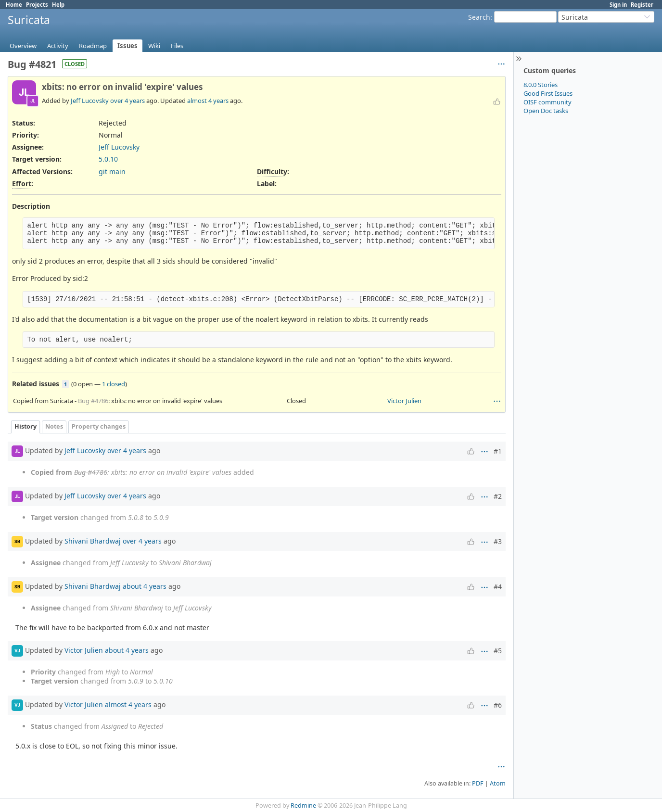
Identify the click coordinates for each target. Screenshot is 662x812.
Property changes (99, 426)
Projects (37, 5)
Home (14, 5)
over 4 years (127, 101)
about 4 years (145, 586)
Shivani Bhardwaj (93, 540)
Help (58, 5)
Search (479, 17)
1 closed (114, 384)
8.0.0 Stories (541, 85)
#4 (498, 587)
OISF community (547, 102)
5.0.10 (108, 159)
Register (642, 5)
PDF (478, 783)
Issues (127, 46)
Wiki (154, 46)
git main (112, 171)
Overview (23, 46)
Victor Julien (404, 401)
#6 (498, 705)
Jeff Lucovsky (90, 101)
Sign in (618, 5)
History (25, 426)
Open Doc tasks (546, 111)
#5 (498, 651)
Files (177, 46)
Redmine (303, 806)
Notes (54, 426)
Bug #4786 (93, 401)
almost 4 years (208, 101)
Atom (498, 783)
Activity (58, 46)
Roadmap (93, 46)
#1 (498, 451)
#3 (498, 541)
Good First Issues (548, 93)
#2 (498, 496)
